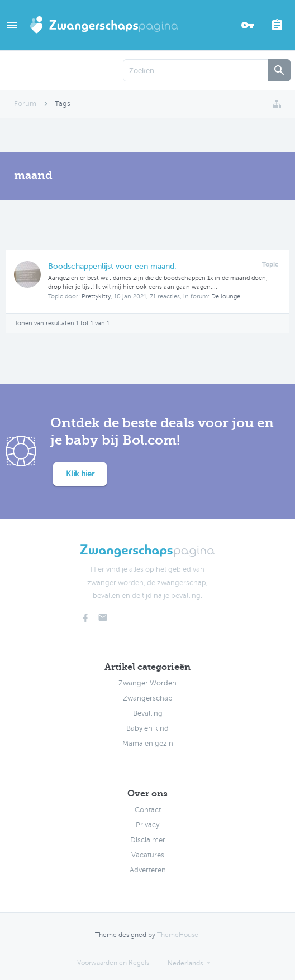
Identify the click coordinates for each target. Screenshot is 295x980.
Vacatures (148, 855)
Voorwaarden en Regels (113, 963)
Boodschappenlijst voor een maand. (112, 266)
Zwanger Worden (147, 683)
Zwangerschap (148, 698)
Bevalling (148, 713)
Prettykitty (96, 296)
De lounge (226, 296)
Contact (148, 810)
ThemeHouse (178, 935)
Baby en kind (147, 728)
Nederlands (185, 963)
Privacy (147, 825)
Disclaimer (148, 840)
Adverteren (148, 870)
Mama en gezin (148, 744)
